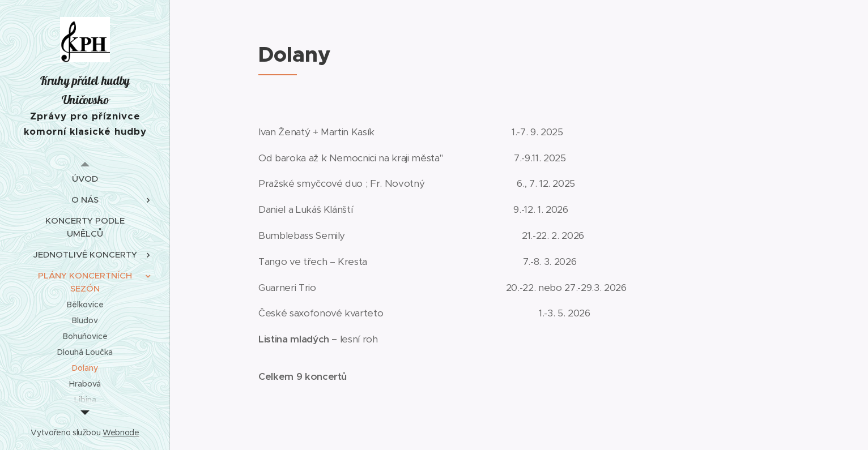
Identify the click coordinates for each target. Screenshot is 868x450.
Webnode (121, 432)
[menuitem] (85, 179)
